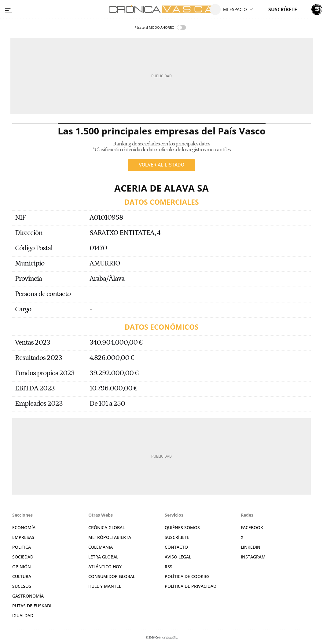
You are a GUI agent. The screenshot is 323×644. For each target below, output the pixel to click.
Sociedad (23, 557)
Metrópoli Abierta (110, 537)
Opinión (22, 567)
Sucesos (22, 586)
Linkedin (251, 547)
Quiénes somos (182, 527)
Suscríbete (177, 537)
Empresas (23, 537)
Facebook (252, 527)
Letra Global (103, 557)
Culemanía (101, 547)
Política (22, 547)
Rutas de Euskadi (32, 606)
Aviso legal (178, 557)
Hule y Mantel (105, 586)
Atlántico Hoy (105, 567)
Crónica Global (106, 527)
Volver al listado (161, 165)
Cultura (22, 576)
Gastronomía (28, 596)
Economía (24, 527)
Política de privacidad (191, 586)
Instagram (253, 557)
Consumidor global (112, 576)
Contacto (176, 547)
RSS (169, 567)
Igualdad (23, 615)
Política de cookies (187, 576)
